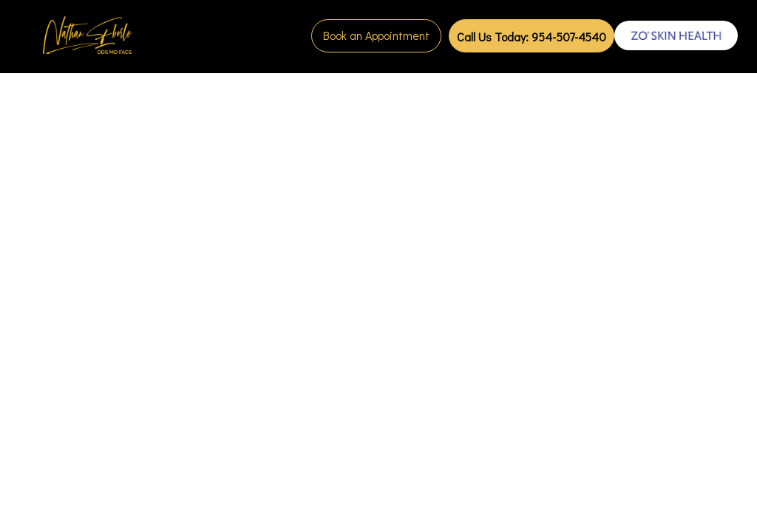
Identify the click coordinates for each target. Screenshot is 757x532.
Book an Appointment (376, 35)
